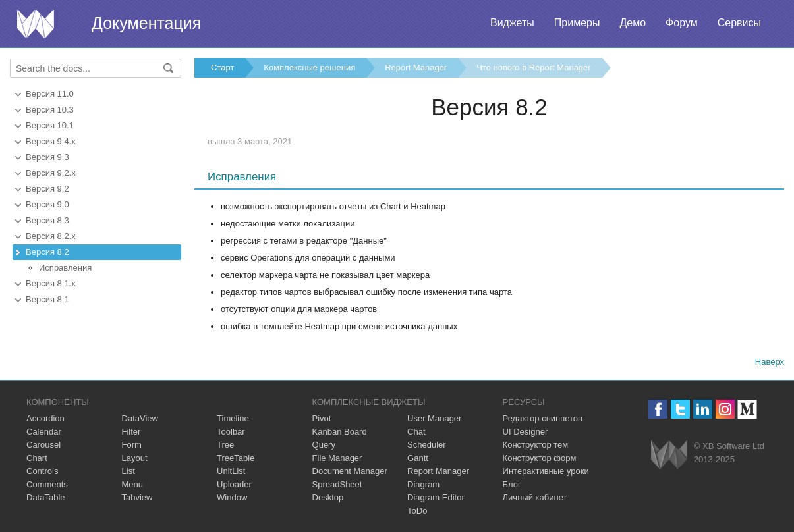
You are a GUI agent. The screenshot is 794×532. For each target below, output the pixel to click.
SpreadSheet (337, 484)
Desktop (328, 497)
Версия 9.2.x (51, 173)
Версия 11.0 (50, 94)
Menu (133, 484)
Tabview (137, 497)
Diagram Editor (436, 497)
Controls (42, 471)
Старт (222, 67)
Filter (131, 432)
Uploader (234, 484)
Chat (416, 432)
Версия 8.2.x (51, 236)
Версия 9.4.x (51, 141)
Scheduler (427, 445)
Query (324, 445)
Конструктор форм (540, 458)
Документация (146, 23)
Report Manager (416, 67)
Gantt (418, 458)
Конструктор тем (536, 445)
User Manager (434, 418)
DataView (140, 418)
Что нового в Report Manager (533, 67)
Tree (225, 445)
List (128, 471)
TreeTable (236, 458)
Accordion (45, 418)
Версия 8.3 (47, 220)
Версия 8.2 (47, 252)
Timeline (233, 418)
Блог (512, 484)
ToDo (417, 511)
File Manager (337, 458)
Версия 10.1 (50, 125)
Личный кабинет (535, 497)
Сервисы (739, 23)
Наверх (770, 362)
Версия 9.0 (47, 204)
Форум (682, 23)
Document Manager (350, 471)
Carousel (43, 445)
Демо (633, 23)
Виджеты (512, 23)
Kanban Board (340, 432)
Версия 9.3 (47, 157)
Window (232, 497)
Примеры (577, 23)
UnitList (231, 471)
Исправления (65, 268)
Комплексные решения (309, 67)
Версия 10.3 (50, 110)
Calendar (44, 432)
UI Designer (525, 432)
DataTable (46, 497)
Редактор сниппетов (543, 418)
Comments (47, 484)
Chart (37, 458)
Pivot (322, 418)
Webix (669, 455)
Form (132, 445)
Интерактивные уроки (546, 471)
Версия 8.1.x (51, 283)
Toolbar (231, 432)
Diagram (423, 484)
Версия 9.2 (47, 189)
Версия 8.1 (47, 299)
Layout (135, 458)
